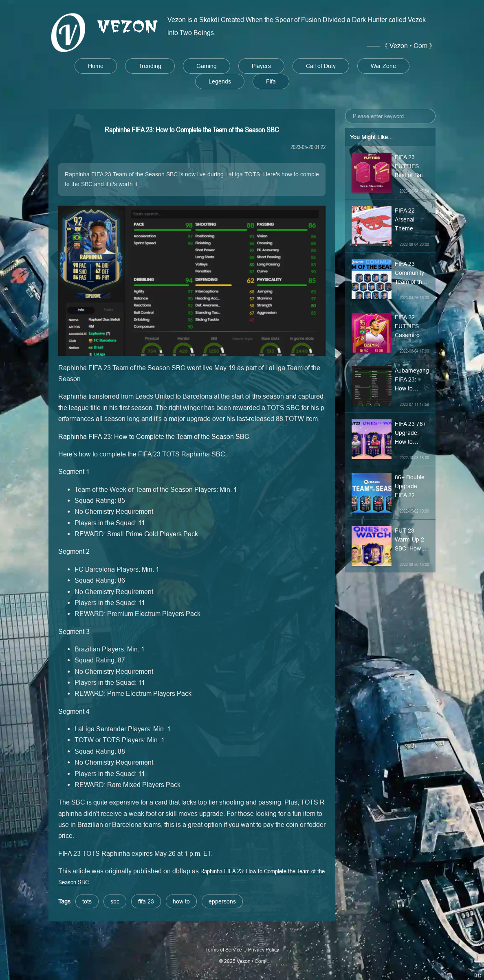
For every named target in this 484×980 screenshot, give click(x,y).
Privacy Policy (264, 950)
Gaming (207, 66)
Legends (220, 81)
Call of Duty (321, 66)
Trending (150, 66)
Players (261, 66)
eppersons (222, 901)
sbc (115, 901)
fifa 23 (146, 901)
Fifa (271, 81)
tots (87, 901)
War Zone (383, 66)
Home (96, 66)
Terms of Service (224, 950)
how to (181, 901)
